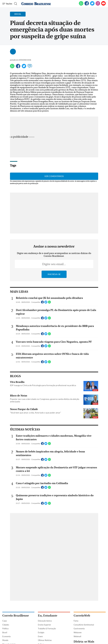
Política (5, 629)
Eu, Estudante (48, 616)
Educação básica (45, 621)
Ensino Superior (44, 625)
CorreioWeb (82, 616)
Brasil (5, 632)
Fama (76, 621)
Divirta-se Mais (84, 642)
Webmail (77, 636)
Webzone (78, 632)
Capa (5, 621)
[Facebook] (87, 5)
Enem (40, 636)
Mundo (5, 640)
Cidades (6, 625)
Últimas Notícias (45, 640)
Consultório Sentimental (84, 625)
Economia (6, 636)
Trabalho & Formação (47, 629)
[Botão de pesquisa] (15, 4)
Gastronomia (79, 629)
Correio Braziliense (16, 616)
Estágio (41, 632)
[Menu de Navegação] (7, 4)
